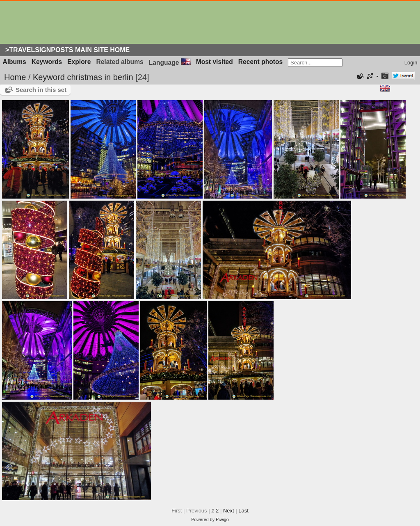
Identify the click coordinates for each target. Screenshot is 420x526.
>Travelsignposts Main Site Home (67, 50)
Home (15, 77)
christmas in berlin (100, 77)
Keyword (49, 77)
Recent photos (260, 62)
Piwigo (222, 519)
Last (243, 511)
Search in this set (41, 90)
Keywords (47, 62)
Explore (79, 62)
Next (229, 511)
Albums (15, 62)
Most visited (215, 62)
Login (411, 63)
